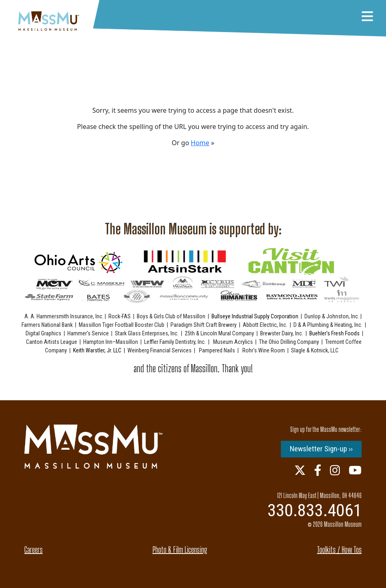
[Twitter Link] (300, 470)
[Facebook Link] (318, 470)
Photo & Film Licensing (180, 549)
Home (200, 143)
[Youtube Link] (355, 470)
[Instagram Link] (335, 470)
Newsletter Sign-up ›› (321, 449)
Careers (33, 549)
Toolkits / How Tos (339, 549)
